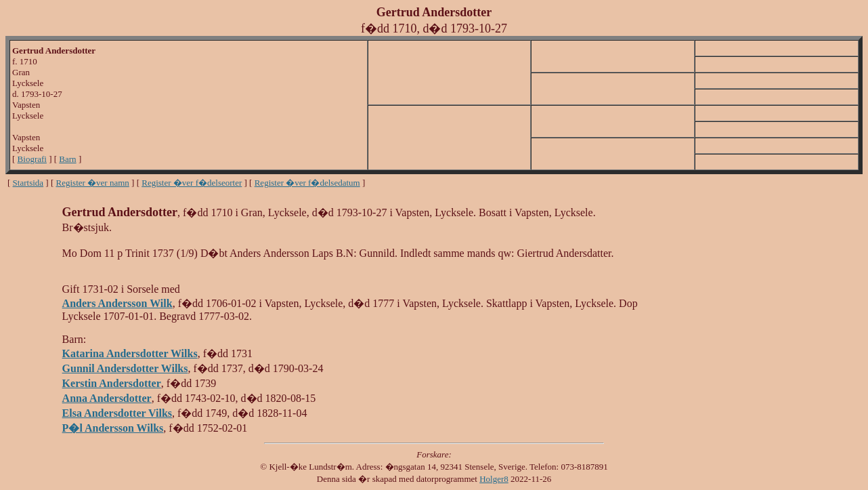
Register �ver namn (93, 183)
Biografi (32, 159)
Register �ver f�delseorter (192, 183)
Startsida (28, 183)
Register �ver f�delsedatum (307, 183)
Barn (67, 159)
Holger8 (494, 479)
